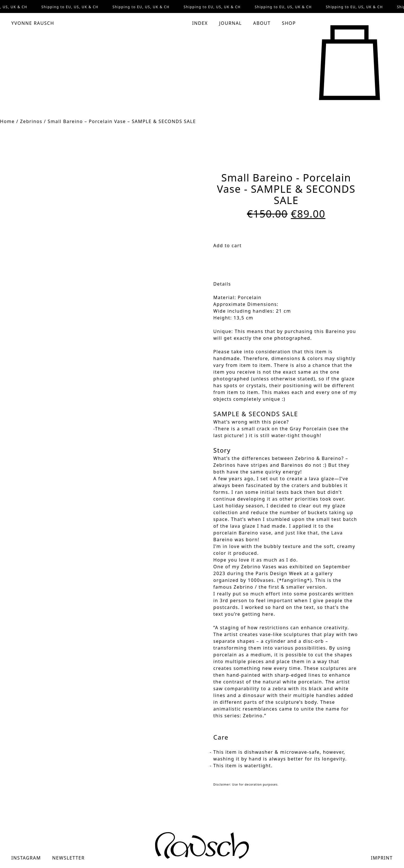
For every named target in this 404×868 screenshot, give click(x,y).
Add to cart (227, 246)
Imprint (382, 858)
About (262, 23)
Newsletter (69, 858)
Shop (289, 23)
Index (200, 23)
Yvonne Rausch (33, 23)
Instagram (26, 858)
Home (7, 121)
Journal (231, 23)
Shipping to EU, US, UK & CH (71, 7)
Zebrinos (31, 121)
